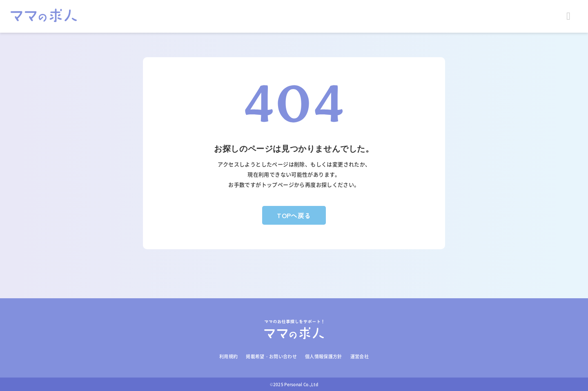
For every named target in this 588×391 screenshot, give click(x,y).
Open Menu (572, 16)
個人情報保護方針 (324, 356)
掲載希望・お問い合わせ (271, 356)
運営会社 (360, 356)
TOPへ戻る (294, 215)
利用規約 (228, 356)
